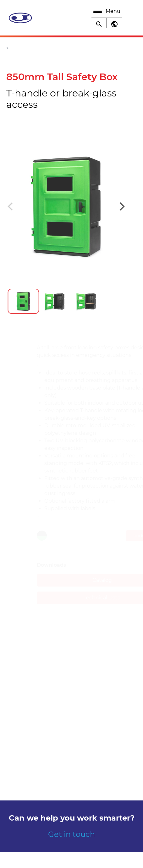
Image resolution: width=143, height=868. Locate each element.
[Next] (117, 206)
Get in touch (71, 834)
